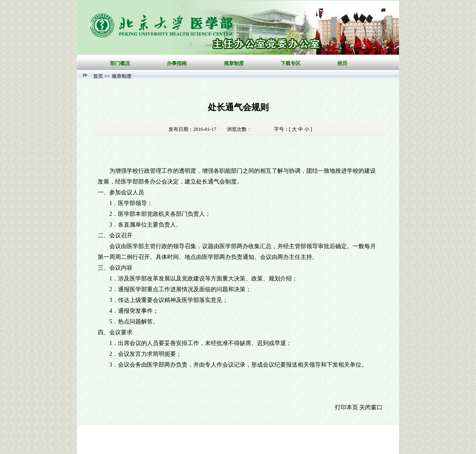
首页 (98, 76)
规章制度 (122, 76)
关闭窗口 (371, 407)
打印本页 (346, 407)
